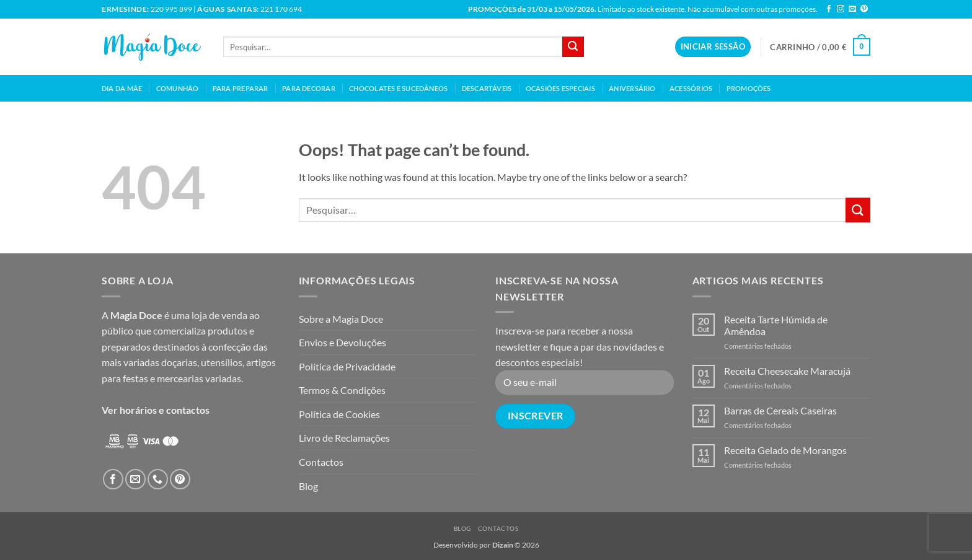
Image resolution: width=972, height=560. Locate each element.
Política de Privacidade (347, 366)
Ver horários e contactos (156, 410)
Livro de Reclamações (344, 438)
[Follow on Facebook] (829, 9)
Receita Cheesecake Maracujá (787, 371)
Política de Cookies (339, 414)
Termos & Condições (342, 390)
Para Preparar (241, 88)
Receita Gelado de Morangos (785, 450)
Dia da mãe (122, 88)
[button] (713, 47)
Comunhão (178, 88)
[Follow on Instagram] (841, 9)
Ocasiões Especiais (560, 88)
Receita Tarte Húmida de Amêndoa (776, 325)
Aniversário (632, 88)
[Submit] (573, 47)
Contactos (321, 462)
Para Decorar (309, 88)
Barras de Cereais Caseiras (780, 410)
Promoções (749, 88)
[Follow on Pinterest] (864, 9)
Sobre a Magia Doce (341, 319)
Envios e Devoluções (342, 342)
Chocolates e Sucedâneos (398, 88)
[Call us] (158, 479)
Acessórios (691, 88)
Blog (308, 486)
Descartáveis (487, 88)
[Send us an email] (852, 9)
